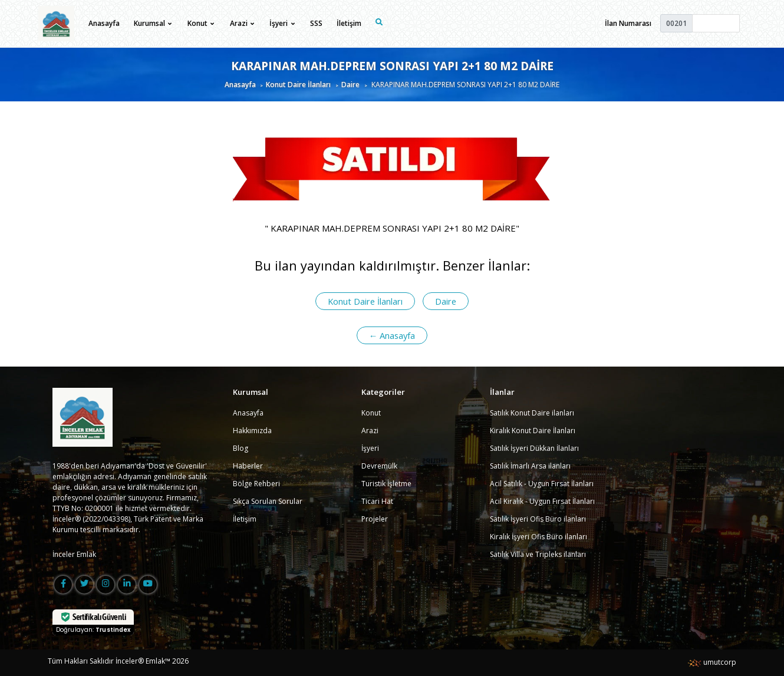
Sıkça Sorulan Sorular (268, 501)
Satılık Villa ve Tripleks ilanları (538, 554)
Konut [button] (201, 23)
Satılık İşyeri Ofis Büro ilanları (538, 519)
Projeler (375, 519)
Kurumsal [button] (153, 23)
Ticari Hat (377, 501)
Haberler (248, 466)
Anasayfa (104, 23)
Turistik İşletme (386, 484)
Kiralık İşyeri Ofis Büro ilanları (538, 537)
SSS (316, 23)
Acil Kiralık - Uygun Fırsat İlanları (542, 501)
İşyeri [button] (282, 23)
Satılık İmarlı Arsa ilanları (530, 466)
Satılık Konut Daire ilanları (532, 413)
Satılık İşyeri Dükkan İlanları (534, 448)
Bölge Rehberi (256, 484)
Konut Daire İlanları (298, 85)
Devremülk (379, 466)
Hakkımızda (252, 431)
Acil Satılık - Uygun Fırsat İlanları (542, 484)
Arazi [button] (242, 23)
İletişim (349, 23)
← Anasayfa (392, 335)
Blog (241, 448)
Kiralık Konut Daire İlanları (533, 431)
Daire (350, 85)
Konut (371, 413)
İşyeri (370, 448)
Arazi (370, 431)
